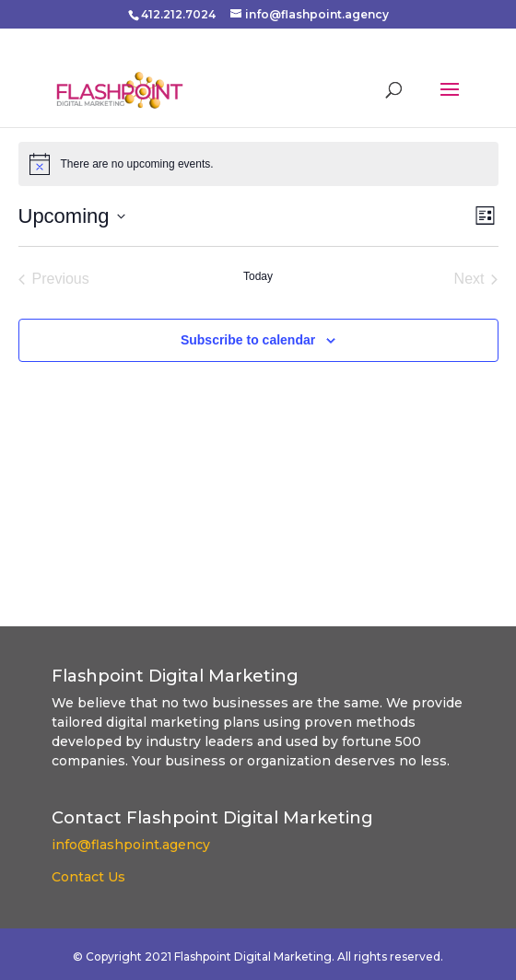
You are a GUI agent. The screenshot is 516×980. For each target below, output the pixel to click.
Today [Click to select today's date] (258, 276)
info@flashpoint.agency (131, 845)
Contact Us (88, 877)
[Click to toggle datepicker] (72, 216)
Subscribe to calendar (248, 340)
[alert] (137, 164)
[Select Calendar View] (485, 216)
